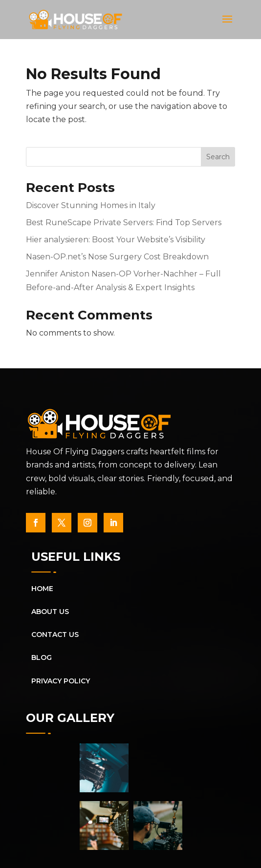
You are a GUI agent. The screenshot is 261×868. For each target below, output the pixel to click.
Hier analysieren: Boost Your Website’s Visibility (116, 240)
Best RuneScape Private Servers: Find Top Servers (124, 222)
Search (218, 157)
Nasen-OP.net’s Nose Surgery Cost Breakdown (117, 257)
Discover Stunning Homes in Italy (91, 205)
